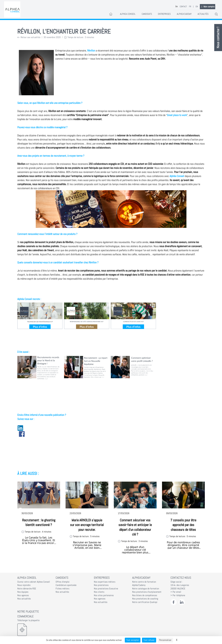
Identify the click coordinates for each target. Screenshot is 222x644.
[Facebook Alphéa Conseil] (174, 602)
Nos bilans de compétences (145, 595)
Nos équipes (23, 592)
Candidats (147, 14)
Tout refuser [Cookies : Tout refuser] (149, 640)
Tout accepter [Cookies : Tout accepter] (133, 640)
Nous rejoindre (24, 585)
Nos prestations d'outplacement (147, 592)
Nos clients (99, 592)
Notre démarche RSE (27, 589)
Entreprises (164, 14)
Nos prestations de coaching (145, 599)
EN (197, 7)
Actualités (203, 14)
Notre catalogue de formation (146, 589)
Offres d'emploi (63, 582)
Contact (183, 7)
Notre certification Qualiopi (145, 602)
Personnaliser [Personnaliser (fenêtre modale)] (165, 640)
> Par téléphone (178, 595)
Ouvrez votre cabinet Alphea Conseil (34, 582)
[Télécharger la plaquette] (34, 630)
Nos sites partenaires (104, 595)
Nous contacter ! (218, 38)
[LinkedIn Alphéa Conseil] (182, 602)
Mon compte (208, 7)
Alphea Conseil (128, 14)
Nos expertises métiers (105, 582)
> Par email (176, 592)
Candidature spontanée (66, 585)
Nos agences (23, 595)
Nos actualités (24, 599)
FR (190, 7)
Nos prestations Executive (106, 589)
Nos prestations (101, 585)
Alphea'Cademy (184, 14)
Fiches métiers (62, 589)
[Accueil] (111, 14)
